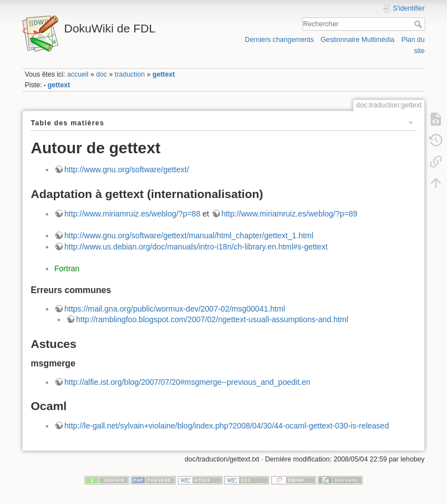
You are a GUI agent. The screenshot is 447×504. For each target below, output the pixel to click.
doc (102, 74)
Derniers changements (279, 40)
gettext (163, 74)
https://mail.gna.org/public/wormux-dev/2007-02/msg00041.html (175, 309)
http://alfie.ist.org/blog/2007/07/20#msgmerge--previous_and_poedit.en (187, 382)
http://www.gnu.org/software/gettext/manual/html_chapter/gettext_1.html (189, 235)
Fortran (67, 269)
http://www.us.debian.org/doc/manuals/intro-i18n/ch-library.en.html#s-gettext (196, 247)
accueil (78, 74)
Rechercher (419, 24)
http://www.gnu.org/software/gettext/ (127, 169)
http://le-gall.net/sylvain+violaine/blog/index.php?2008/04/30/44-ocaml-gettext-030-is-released (227, 426)
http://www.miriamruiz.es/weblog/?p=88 (132, 214)
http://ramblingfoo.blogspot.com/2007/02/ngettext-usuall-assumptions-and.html (212, 319)
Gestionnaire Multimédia (357, 40)
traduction (130, 74)
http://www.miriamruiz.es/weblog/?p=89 (290, 214)
